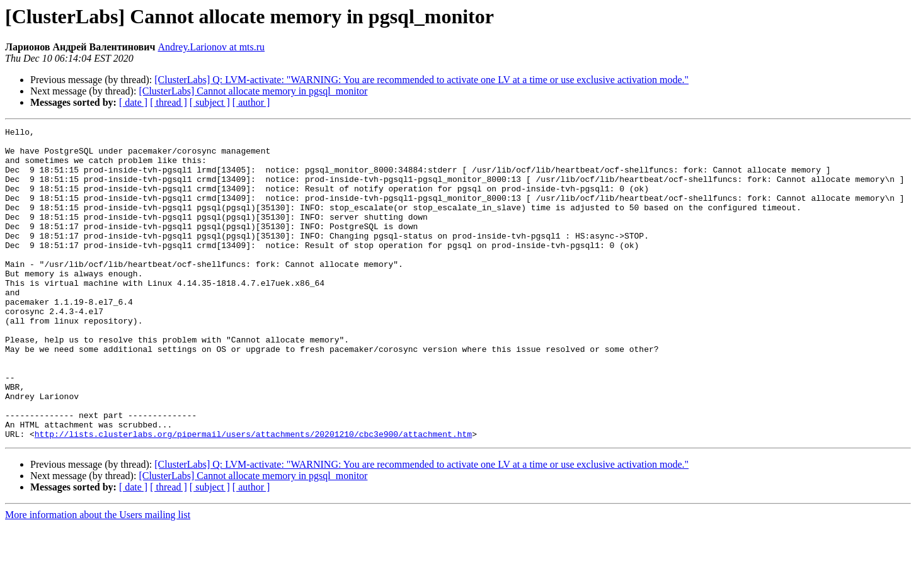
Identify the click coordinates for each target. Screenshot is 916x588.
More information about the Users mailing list (98, 577)
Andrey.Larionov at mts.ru (211, 47)
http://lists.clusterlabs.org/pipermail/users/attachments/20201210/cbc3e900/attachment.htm (253, 496)
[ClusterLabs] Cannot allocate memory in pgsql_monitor (253, 91)
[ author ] (251, 102)
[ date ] (133, 102)
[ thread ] (169, 102)
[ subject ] (210, 102)
